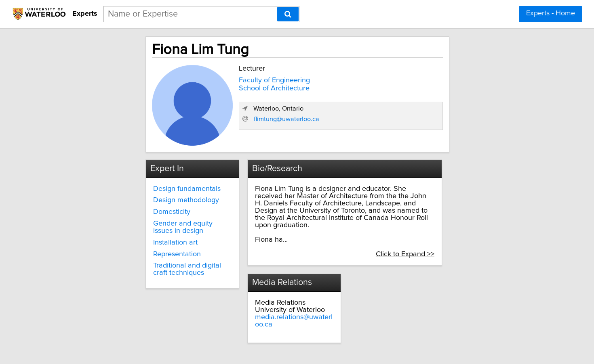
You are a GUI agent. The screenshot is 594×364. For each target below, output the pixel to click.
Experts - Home (551, 13)
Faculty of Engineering (214, 78)
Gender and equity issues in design (141, 224)
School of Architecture (214, 86)
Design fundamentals (131, 186)
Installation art (119, 240)
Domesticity (116, 209)
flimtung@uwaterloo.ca (419, 132)
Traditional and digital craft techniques (139, 267)
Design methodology (130, 198)
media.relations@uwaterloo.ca (277, 300)
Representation (121, 251)
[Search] (288, 14)
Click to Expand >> (468, 237)
